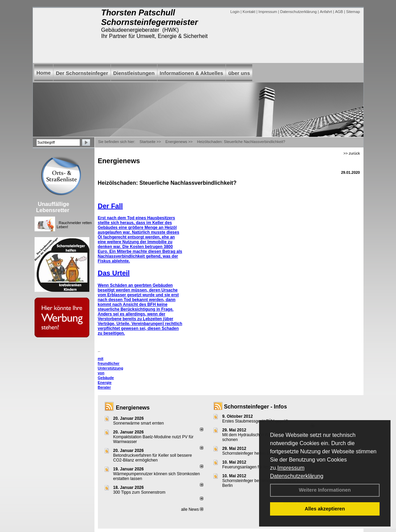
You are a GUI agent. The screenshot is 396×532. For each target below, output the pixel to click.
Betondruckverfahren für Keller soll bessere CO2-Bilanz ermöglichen (153, 458)
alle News (192, 509)
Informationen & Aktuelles (191, 73)
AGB (339, 12)
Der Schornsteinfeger (82, 73)
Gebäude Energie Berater (106, 382)
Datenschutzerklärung (297, 476)
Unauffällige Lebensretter (53, 207)
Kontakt (249, 12)
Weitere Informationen (325, 490)
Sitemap (353, 12)
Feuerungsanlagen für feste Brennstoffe (258, 467)
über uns (239, 73)
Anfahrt (326, 12)
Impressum (291, 468)
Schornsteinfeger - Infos (255, 407)
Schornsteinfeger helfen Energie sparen (258, 453)
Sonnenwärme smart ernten (139, 423)
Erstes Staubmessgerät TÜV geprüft (255, 421)
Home (44, 73)
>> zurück (352, 153)
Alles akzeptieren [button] (325, 509)
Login (235, 12)
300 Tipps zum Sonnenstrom (139, 492)
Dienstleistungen (134, 73)
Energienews (133, 408)
